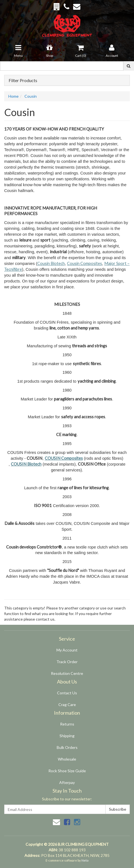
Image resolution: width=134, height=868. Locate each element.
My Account (67, 650)
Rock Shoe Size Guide (67, 771)
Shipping (67, 736)
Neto (85, 860)
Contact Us (67, 693)
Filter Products (23, 80)
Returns (67, 724)
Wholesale (67, 759)
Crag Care (67, 705)
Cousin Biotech (51, 263)
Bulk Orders (67, 747)
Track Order (67, 662)
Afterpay (67, 782)
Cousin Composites (85, 263)
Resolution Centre (67, 673)
